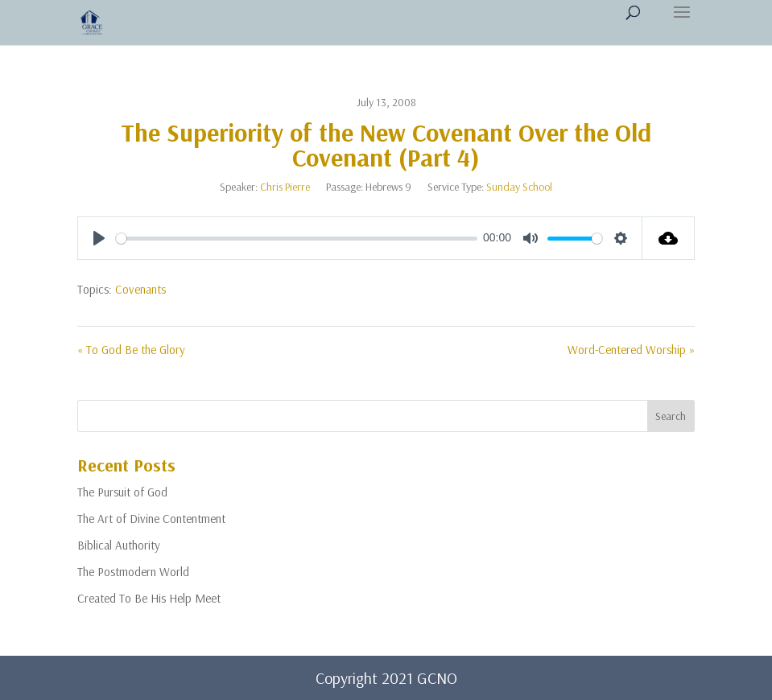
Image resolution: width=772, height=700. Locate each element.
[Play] (99, 238)
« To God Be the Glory (131, 350)
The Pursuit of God (122, 492)
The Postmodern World (133, 572)
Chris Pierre (285, 187)
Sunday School (519, 187)
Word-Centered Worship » (631, 350)
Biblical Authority (119, 545)
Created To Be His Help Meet (149, 598)
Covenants (140, 289)
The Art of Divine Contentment (151, 519)
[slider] (297, 239)
